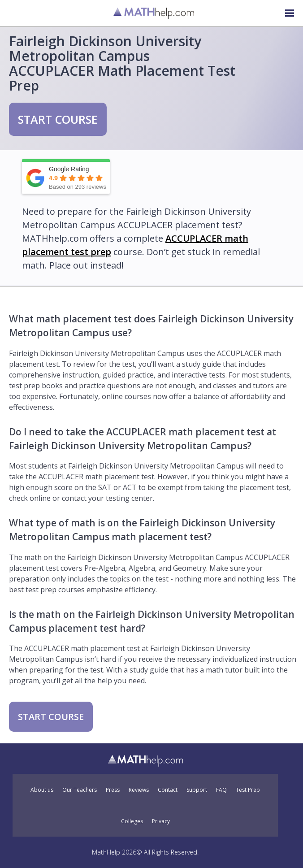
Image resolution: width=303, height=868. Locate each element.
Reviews (139, 790)
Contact (168, 790)
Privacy (161, 821)
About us (42, 790)
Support (197, 790)
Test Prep (248, 790)
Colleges (132, 821)
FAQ (221, 790)
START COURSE (58, 119)
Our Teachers (80, 790)
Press (113, 790)
